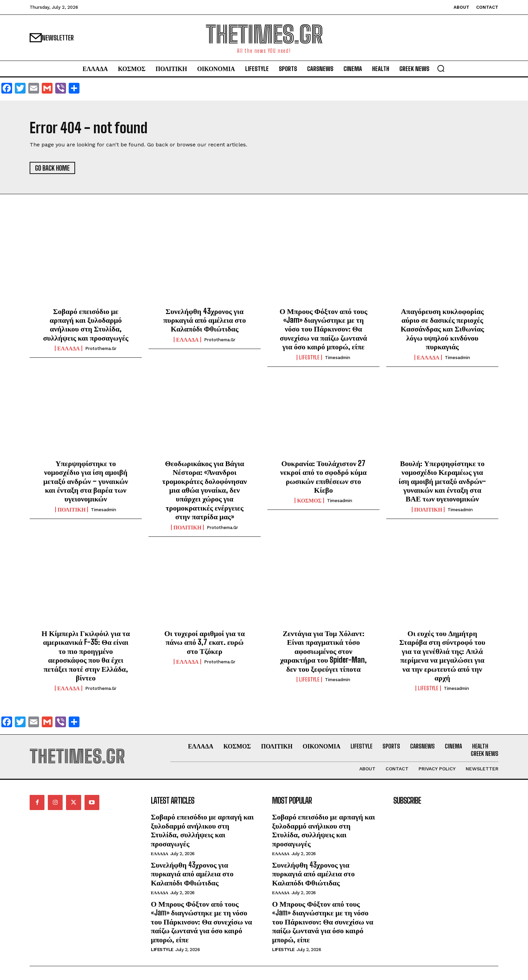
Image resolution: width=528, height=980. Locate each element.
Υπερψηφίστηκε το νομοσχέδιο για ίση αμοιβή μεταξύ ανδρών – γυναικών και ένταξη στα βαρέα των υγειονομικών (86, 481)
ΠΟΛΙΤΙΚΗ (72, 510)
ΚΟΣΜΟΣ (309, 500)
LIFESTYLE (309, 357)
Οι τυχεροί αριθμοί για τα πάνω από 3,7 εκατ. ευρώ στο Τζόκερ (205, 642)
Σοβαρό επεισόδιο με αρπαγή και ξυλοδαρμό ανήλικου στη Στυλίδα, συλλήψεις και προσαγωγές (86, 324)
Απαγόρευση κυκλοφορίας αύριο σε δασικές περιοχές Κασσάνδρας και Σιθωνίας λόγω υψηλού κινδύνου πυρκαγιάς (442, 329)
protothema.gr (101, 348)
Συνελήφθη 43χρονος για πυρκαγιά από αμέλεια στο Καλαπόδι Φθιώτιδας (205, 320)
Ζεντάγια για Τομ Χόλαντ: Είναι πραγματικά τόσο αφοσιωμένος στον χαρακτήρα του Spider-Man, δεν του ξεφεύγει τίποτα (323, 651)
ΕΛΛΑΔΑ (69, 348)
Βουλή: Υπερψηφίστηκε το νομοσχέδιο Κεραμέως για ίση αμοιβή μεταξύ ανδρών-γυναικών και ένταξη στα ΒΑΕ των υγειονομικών (442, 481)
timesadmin (338, 358)
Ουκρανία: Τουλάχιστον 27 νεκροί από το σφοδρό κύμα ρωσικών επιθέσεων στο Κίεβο (323, 477)
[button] (441, 68)
